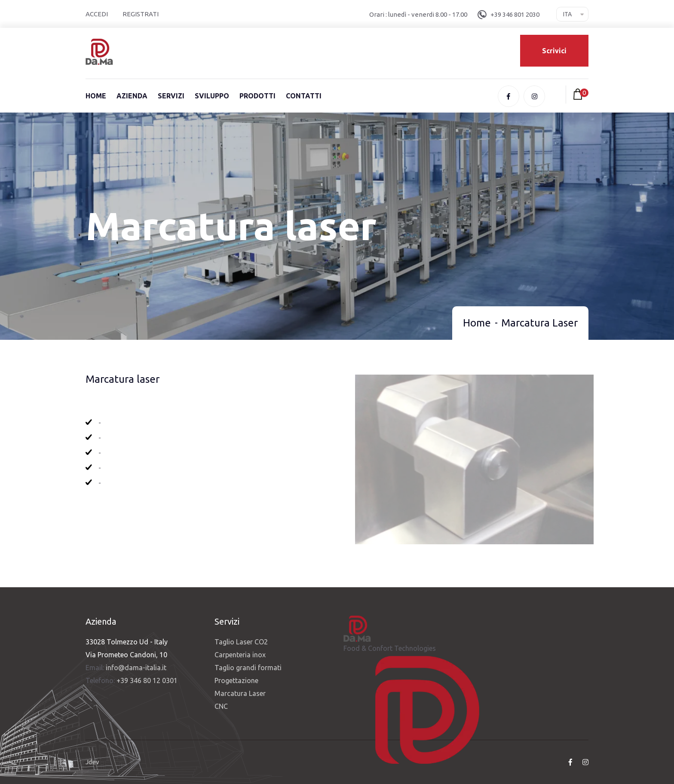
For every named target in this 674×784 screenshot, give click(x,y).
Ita (567, 14)
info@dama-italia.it (136, 668)
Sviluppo (212, 96)
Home (96, 96)
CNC (221, 706)
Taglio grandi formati (248, 668)
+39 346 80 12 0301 (147, 680)
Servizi (171, 96)
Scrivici (554, 51)
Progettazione (236, 680)
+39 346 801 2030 (515, 14)
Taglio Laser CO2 (241, 642)
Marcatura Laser (240, 693)
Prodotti (257, 96)
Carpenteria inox (240, 655)
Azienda (132, 96)
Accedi (97, 14)
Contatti (304, 96)
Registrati (141, 14)
